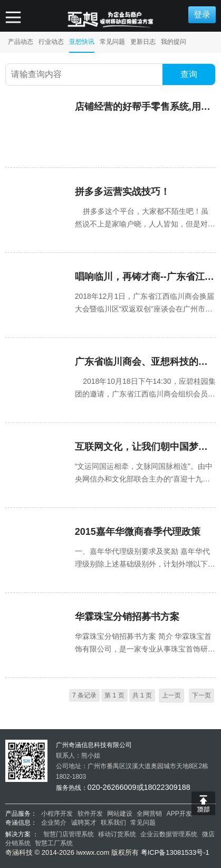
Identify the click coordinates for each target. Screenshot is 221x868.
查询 (189, 74)
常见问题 (112, 42)
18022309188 (167, 787)
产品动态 (21, 42)
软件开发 (90, 814)
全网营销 (149, 814)
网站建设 (120, 814)
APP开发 (179, 814)
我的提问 (174, 42)
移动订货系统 (117, 834)
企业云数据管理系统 (169, 834)
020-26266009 (112, 787)
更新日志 (143, 42)
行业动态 (51, 42)
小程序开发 (57, 814)
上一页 (171, 695)
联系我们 (113, 823)
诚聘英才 (84, 823)
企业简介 (54, 823)
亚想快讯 (82, 42)
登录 (202, 15)
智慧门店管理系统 (69, 834)
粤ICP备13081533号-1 (175, 852)
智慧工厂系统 (54, 843)
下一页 (201, 695)
